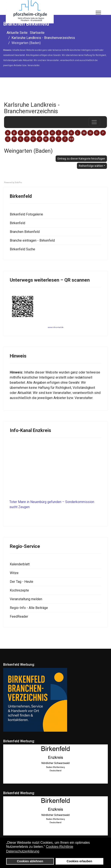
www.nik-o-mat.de (56, 327)
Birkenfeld (17, 223)
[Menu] (98, 13)
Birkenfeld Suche (22, 249)
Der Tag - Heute (22, 582)
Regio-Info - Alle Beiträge (29, 608)
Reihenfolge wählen (91, 166)
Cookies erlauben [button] (79, 861)
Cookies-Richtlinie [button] (60, 847)
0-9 (71, 139)
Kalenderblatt (20, 564)
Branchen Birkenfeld (25, 232)
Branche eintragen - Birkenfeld (32, 240)
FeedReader (19, 616)
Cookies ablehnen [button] (30, 861)
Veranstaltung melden (26, 599)
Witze (14, 573)
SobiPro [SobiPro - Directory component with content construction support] (18, 182)
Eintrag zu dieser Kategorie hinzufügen (81, 159)
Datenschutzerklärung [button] (23, 851)
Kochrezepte (19, 590)
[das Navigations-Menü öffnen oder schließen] (94, 122)
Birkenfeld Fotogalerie (26, 214)
